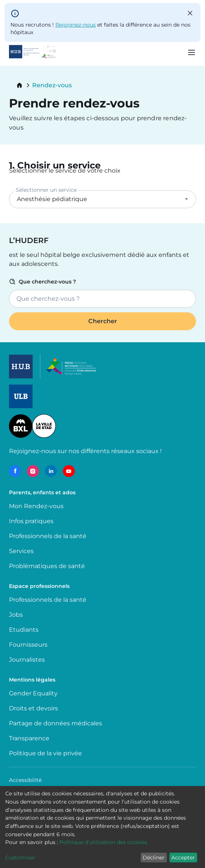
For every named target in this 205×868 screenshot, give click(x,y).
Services (21, 551)
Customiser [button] (20, 858)
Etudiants (24, 630)
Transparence (29, 738)
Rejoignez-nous (76, 25)
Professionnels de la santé (48, 536)
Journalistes (27, 660)
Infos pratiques (31, 521)
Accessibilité (25, 780)
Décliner (154, 858)
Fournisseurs (28, 645)
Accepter (183, 858)
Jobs (16, 615)
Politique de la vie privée (45, 753)
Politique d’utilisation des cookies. (104, 842)
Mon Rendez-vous (36, 506)
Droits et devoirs (33, 708)
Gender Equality (33, 693)
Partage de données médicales (56, 723)
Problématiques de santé (47, 566)
